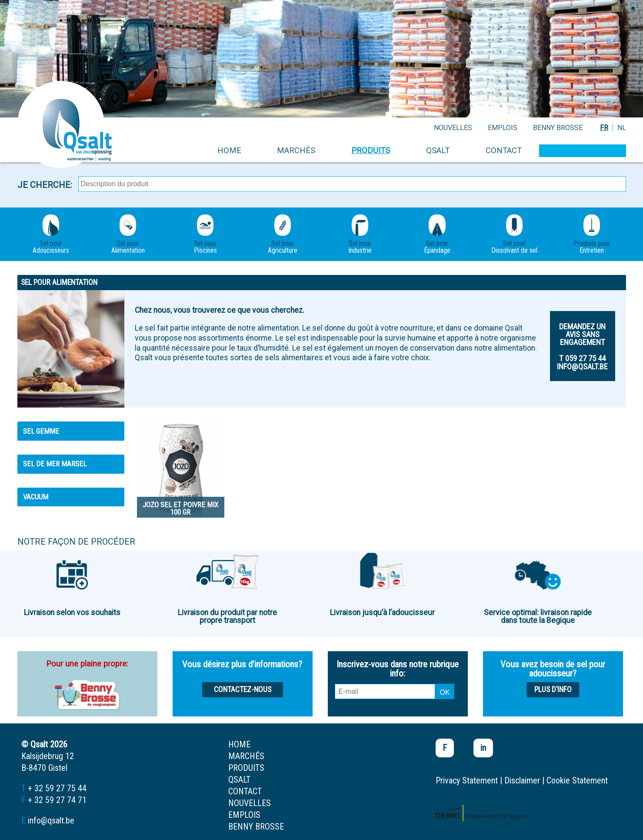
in (483, 748)
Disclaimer (522, 780)
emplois (503, 128)
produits (371, 150)
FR (604, 128)
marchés (296, 150)
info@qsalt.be (51, 820)
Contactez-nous (243, 689)
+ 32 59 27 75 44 (57, 788)
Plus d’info (553, 689)
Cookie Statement (577, 780)
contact (504, 150)
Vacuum (36, 497)
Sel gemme (41, 431)
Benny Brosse (558, 128)
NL (622, 128)
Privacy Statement (467, 780)
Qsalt (438, 150)
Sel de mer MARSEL (55, 464)
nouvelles (453, 128)
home (229, 150)
